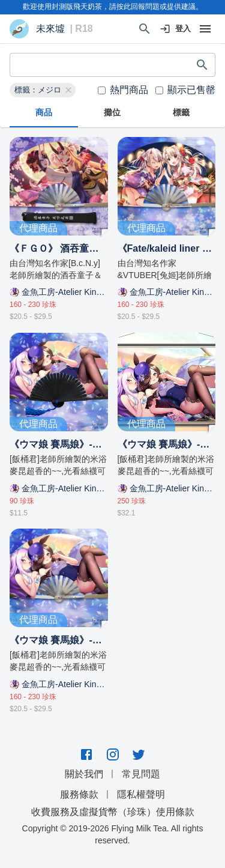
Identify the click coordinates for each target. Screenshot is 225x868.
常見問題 (141, 774)
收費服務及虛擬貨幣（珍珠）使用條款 (113, 812)
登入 (176, 29)
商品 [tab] (44, 113)
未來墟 (50, 29)
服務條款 (79, 794)
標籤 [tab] (181, 113)
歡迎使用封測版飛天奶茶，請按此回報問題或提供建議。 (113, 7)
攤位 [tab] (112, 113)
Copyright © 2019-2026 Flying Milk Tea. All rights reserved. (113, 834)
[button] (43, 90)
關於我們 (84, 774)
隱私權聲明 (141, 794)
